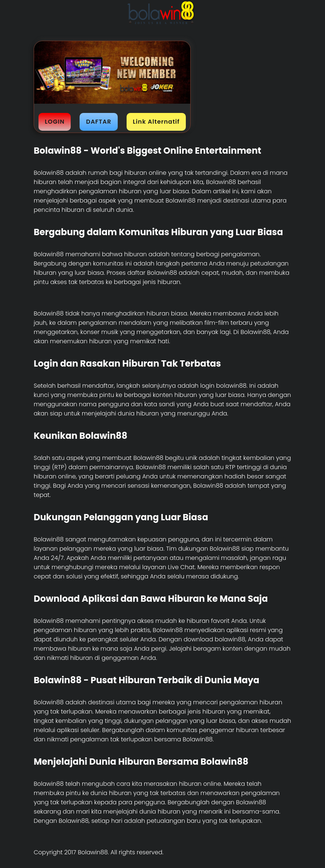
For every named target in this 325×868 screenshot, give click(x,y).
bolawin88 (230, 639)
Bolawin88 (49, 173)
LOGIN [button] (55, 122)
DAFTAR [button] (98, 122)
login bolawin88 (223, 386)
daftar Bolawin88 (152, 273)
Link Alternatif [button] (156, 122)
